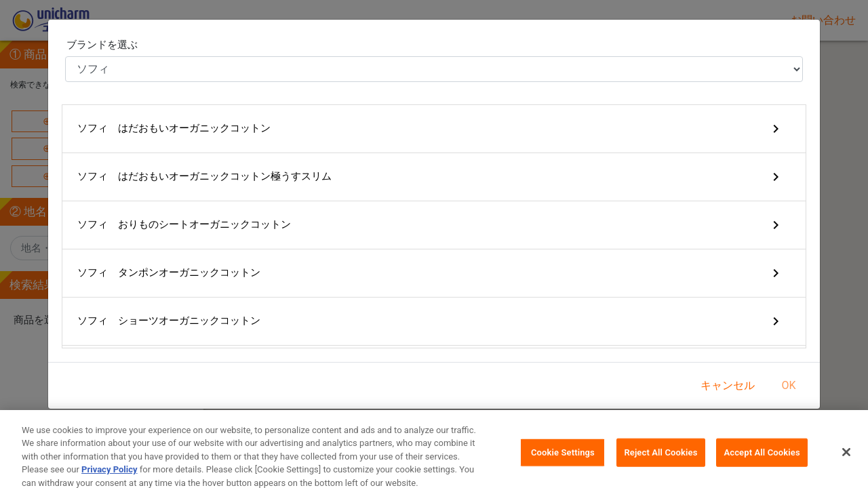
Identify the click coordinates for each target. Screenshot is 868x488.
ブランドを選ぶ (102, 45)
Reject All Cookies (660, 463)
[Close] (846, 462)
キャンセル (728, 385)
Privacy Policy (109, 480)
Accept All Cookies (762, 463)
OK (788, 385)
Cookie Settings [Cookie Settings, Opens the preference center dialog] (563, 463)
